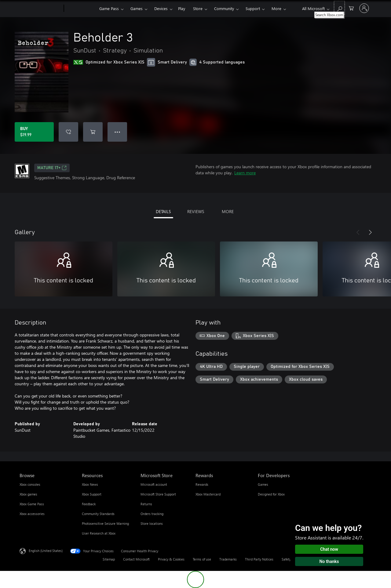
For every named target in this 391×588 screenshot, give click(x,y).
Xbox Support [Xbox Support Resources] (92, 494)
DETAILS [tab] (163, 211)
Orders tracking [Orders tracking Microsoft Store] (152, 514)
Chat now (329, 549)
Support (253, 8)
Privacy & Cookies (171, 559)
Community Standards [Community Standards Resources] (98, 514)
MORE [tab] (228, 211)
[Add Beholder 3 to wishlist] (68, 132)
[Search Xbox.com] (339, 8)
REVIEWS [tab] (196, 211)
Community (224, 8)
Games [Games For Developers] (263, 484)
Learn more (245, 173)
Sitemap (109, 559)
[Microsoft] (40, 9)
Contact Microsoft (136, 559)
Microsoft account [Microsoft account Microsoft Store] (154, 484)
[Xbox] (81, 9)
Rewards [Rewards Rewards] (202, 484)
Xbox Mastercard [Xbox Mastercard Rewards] (208, 494)
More (276, 8)
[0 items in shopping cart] (351, 8)
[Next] (370, 232)
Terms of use (202, 559)
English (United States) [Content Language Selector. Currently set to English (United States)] (46, 551)
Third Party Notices (259, 559)
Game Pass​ (109, 8)
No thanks (329, 561)
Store (198, 8)
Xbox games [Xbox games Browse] (28, 494)
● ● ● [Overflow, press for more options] (117, 132)
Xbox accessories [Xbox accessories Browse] (32, 514)
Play (182, 8)
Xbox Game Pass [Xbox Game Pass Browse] (32, 504)
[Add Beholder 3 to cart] (93, 132)
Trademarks (228, 559)
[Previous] (358, 232)
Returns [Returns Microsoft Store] (146, 504)
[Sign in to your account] (364, 8)
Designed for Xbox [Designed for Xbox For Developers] (271, 494)
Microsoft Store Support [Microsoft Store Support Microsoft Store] (158, 494)
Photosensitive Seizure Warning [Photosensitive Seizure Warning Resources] (105, 523)
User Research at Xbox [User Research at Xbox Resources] (99, 533)
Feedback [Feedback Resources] (89, 504)
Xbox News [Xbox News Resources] (90, 484)
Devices (161, 8)
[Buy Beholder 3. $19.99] (34, 132)
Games (137, 8)
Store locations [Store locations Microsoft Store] (152, 523)
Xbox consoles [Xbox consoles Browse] (30, 484)
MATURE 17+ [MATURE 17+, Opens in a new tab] (52, 168)
